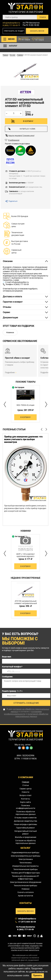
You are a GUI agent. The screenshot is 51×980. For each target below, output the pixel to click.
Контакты (25, 799)
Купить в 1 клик (22, 129)
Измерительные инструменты (25, 866)
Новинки (20, 55)
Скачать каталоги (25, 892)
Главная (5, 55)
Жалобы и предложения (26, 837)
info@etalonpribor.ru (11, 23)
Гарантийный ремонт (25, 828)
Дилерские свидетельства (25, 821)
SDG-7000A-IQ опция (25, 405)
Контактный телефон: (12, 667)
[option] (25, 404)
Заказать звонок (37, 31)
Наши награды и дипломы (25, 824)
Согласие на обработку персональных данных (26, 842)
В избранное (14, 140)
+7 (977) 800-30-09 (27, 922)
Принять (38, 975)
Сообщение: (7, 677)
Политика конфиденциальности (26, 807)
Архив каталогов (25, 896)
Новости (25, 792)
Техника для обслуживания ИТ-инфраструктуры (26, 877)
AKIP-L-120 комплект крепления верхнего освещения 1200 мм (25, 556)
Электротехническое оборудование (26, 882)
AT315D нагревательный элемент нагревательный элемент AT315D (26, 603)
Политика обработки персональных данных (26, 813)
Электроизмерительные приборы (25, 856)
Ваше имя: (7, 657)
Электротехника (26, 859)
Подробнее (10, 372)
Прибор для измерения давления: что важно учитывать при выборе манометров (23, 439)
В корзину (28, 121)
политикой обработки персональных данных (32, 715)
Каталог (13, 55)
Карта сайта (25, 802)
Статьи (26, 785)
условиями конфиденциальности (23, 713)
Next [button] (46, 404)
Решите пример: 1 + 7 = (12, 691)
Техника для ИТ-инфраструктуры (26, 873)
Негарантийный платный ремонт (25, 832)
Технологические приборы (25, 886)
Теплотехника (25, 863)
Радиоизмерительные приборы (25, 853)
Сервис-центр (26, 789)
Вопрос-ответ (26, 795)
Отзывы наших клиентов (25, 818)
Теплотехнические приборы (26, 869)
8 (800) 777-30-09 (10, 25)
